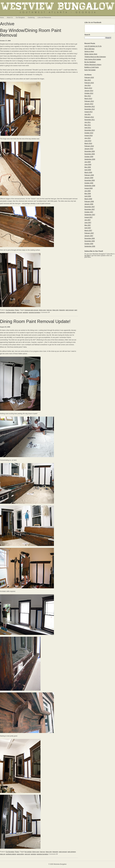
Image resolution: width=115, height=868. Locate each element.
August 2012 (88, 112)
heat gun (49, 310)
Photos (17, 310)
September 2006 (90, 246)
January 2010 (89, 149)
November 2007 (90, 209)
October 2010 (89, 133)
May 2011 (88, 125)
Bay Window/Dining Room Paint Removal (31, 33)
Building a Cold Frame (92, 67)
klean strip (55, 310)
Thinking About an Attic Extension (95, 57)
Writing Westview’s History (93, 65)
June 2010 (88, 141)
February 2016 (89, 77)
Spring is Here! (89, 51)
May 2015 (88, 80)
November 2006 (90, 241)
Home (2, 18)
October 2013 (89, 93)
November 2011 (90, 120)
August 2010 (88, 136)
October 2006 (89, 244)
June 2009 (88, 165)
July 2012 (88, 114)
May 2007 (88, 225)
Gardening (31, 18)
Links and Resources (44, 18)
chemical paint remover (31, 310)
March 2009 (88, 172)
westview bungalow (34, 312)
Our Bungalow (20, 18)
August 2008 (88, 188)
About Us (10, 18)
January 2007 (89, 236)
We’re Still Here (89, 49)
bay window (28, 852)
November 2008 (90, 180)
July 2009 (88, 162)
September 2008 (90, 186)
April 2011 (88, 128)
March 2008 (88, 199)
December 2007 (90, 207)
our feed (87, 256)
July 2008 (88, 191)
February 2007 (89, 233)
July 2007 (88, 220)
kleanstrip (62, 310)
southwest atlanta (11, 312)
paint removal (70, 310)
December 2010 (90, 130)
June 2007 (88, 223)
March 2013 (88, 99)
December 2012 (90, 106)
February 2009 (89, 175)
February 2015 (89, 83)
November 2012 (90, 109)
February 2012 (89, 117)
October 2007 (89, 212)
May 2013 (88, 96)
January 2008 (89, 204)
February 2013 (89, 101)
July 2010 (88, 138)
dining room (42, 310)
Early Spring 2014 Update (93, 59)
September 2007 (90, 215)
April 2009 (88, 170)
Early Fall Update (90, 70)
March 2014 (88, 88)
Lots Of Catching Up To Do (93, 46)
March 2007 (88, 230)
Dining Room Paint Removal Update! (35, 321)
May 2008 (88, 194)
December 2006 (90, 238)
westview (25, 312)
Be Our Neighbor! (90, 62)
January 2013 (89, 104)
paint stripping (72, 852)
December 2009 (90, 151)
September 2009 (90, 159)
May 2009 (88, 167)
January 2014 (89, 91)
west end (19, 312)
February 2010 (89, 146)
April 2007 (88, 228)
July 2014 (88, 85)
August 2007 (88, 217)
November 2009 (90, 154)
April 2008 (88, 196)
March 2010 (88, 143)
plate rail (3, 854)
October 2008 (89, 183)
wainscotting (20, 854)
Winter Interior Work (91, 54)
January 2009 (89, 178)
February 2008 (89, 201)
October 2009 (89, 157)
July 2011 (88, 122)
